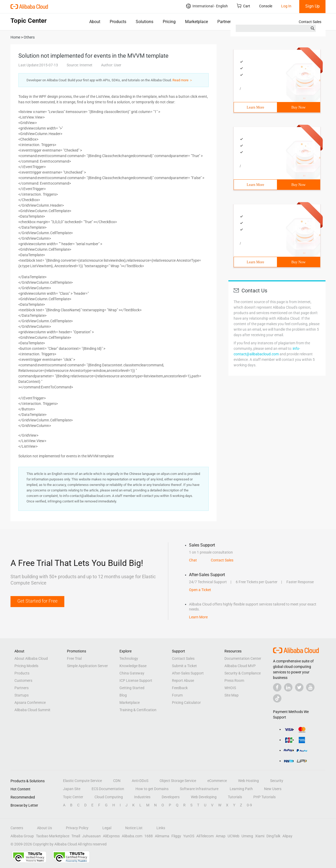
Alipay (287, 836)
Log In (286, 6)
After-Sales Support (188, 673)
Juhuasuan (91, 836)
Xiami (260, 836)
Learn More (255, 107)
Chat (193, 560)
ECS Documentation (108, 789)
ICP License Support (136, 681)
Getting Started (132, 688)
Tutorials (235, 797)
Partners (225, 22)
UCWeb (233, 836)
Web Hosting (248, 781)
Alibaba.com (132, 836)
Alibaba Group (22, 836)
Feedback (180, 688)
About (95, 22)
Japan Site (72, 789)
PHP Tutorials (264, 797)
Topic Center (73, 797)
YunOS (189, 836)
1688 (149, 836)
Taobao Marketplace (53, 836)
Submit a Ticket (184, 666)
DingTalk (273, 836)
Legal (107, 828)
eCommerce (217, 781)
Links (161, 828)
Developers (171, 797)
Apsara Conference (30, 703)
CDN (117, 781)
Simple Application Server (87, 666)
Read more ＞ (183, 80)
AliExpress (111, 836)
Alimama (162, 836)
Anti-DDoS (140, 781)
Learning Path (241, 789)
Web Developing (204, 797)
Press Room (234, 681)
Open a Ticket (200, 590)
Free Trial (74, 658)
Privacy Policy (77, 828)
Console (266, 6)
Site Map (232, 695)
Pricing (169, 22)
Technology (129, 658)
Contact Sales (310, 22)
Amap (221, 836)
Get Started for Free (37, 601)
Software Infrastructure (199, 789)
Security (277, 781)
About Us (44, 828)
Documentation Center (243, 658)
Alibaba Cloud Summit (32, 710)
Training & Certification (138, 710)
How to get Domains (152, 789)
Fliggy (176, 836)
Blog (123, 695)
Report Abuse (183, 681)
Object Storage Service (178, 781)
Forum (177, 695)
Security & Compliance (243, 673)
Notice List (134, 828)
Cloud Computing (109, 797)
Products (118, 22)
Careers (17, 828)
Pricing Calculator (186, 703)
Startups (22, 695)
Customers (23, 681)
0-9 (249, 805)
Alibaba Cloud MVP (240, 666)
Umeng (247, 836)
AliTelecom (205, 836)
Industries (142, 797)
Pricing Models (26, 666)
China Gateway (132, 673)
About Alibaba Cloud (31, 658)
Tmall (76, 836)
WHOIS (230, 688)
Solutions (145, 22)
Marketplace (196, 22)
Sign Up (313, 6)
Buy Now (298, 107)
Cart (243, 6)
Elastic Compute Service (82, 781)
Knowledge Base (133, 666)
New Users (273, 789)
